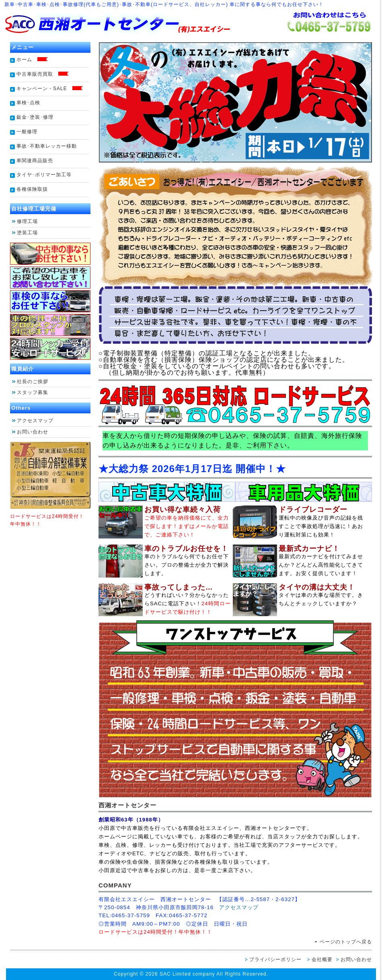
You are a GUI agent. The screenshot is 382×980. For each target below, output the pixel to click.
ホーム (32, 60)
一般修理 (27, 132)
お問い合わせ (33, 432)
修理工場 (27, 221)
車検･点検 (28, 103)
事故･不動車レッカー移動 (47, 146)
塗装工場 (27, 233)
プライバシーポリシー (275, 959)
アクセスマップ (35, 421)
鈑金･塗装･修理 (35, 117)
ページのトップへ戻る (346, 942)
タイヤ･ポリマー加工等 (44, 175)
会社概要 (322, 959)
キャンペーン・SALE (49, 89)
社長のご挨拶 (33, 382)
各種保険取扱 (35, 189)
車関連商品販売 (35, 161)
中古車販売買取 (42, 74)
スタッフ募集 (35, 392)
